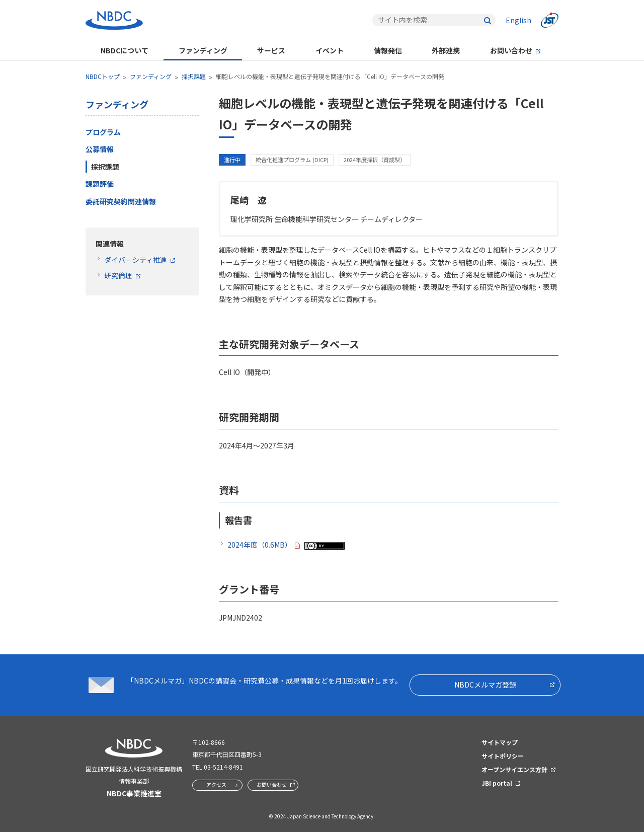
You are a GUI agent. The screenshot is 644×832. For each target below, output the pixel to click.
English (518, 20)
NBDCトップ (103, 76)
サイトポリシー (503, 756)
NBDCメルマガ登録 (485, 685)
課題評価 (100, 184)
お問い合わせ (511, 50)
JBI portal (497, 783)
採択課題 (194, 76)
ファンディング (203, 50)
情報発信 (388, 50)
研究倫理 (118, 275)
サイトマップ (500, 742)
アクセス (216, 784)
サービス (271, 50)
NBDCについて (125, 50)
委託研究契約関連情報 (121, 201)
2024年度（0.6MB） (260, 545)
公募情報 (100, 149)
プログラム (103, 132)
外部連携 (446, 50)
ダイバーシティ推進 (136, 260)
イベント (330, 50)
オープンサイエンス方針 (514, 769)
